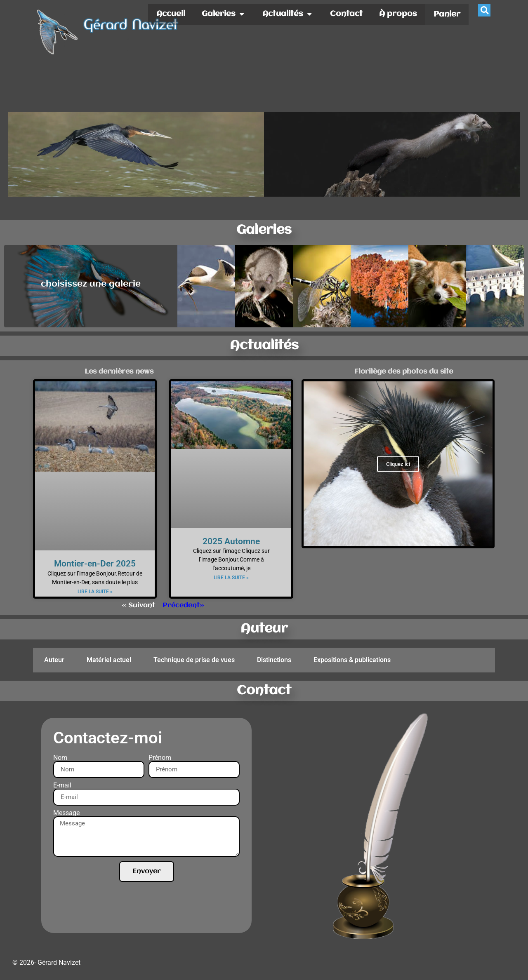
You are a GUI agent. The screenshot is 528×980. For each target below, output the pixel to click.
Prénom (160, 758)
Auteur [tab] (54, 660)
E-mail (62, 785)
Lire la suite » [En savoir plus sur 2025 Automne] (231, 578)
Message (66, 813)
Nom (60, 758)
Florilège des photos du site (404, 372)
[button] (484, 10)
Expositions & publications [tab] (352, 660)
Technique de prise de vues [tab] (194, 660)
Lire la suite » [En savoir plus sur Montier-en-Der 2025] (95, 592)
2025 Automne (231, 541)
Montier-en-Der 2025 (95, 564)
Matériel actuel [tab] (109, 660)
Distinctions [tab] (274, 660)
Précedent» (183, 605)
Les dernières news (119, 372)
